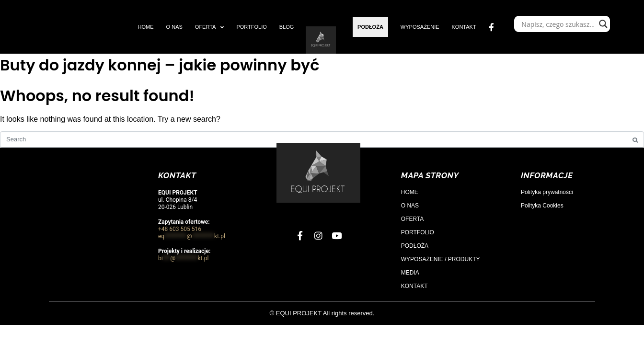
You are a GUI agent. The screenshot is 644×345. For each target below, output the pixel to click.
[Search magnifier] (603, 24)
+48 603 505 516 (180, 229)
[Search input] (558, 24)
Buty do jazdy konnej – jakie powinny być (160, 65)
